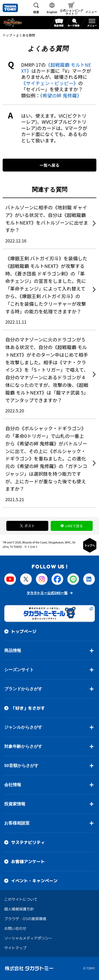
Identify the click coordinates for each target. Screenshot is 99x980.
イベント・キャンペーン (34, 881)
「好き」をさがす (28, 708)
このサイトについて (21, 899)
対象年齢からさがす (23, 746)
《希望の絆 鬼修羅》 (61, 95)
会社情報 (13, 785)
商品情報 (13, 650)
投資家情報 (15, 804)
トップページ (24, 631)
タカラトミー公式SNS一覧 (47, 593)
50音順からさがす (21, 766)
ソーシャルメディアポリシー (28, 938)
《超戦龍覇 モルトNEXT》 (56, 68)
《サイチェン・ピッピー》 (50, 83)
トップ (7, 35)
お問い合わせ (15, 928)
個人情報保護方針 (19, 909)
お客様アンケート (28, 862)
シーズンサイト (19, 670)
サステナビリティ (28, 842)
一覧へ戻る (49, 165)
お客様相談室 (17, 823)
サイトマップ (15, 948)
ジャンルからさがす (23, 727)
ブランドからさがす (23, 689)
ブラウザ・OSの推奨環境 (25, 919)
